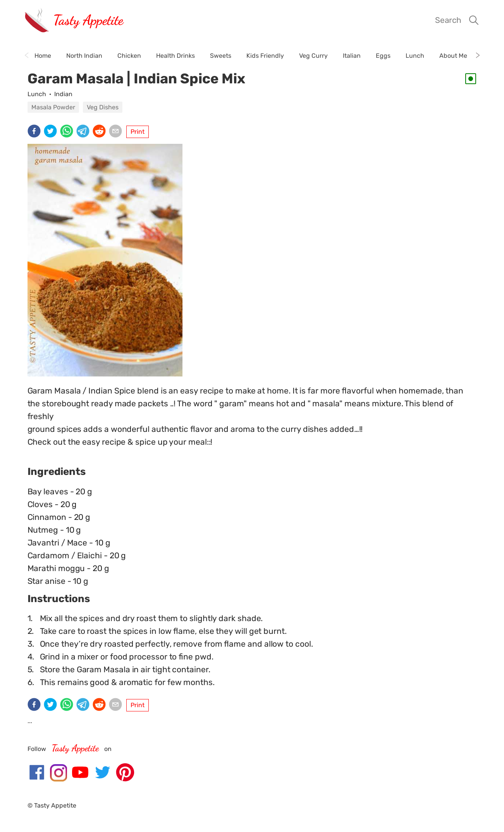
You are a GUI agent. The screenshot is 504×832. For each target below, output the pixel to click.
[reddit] (101, 132)
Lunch (37, 94)
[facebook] (36, 132)
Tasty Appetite (88, 20)
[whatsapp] (68, 132)
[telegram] (84, 132)
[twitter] (52, 132)
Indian (63, 94)
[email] (117, 132)
